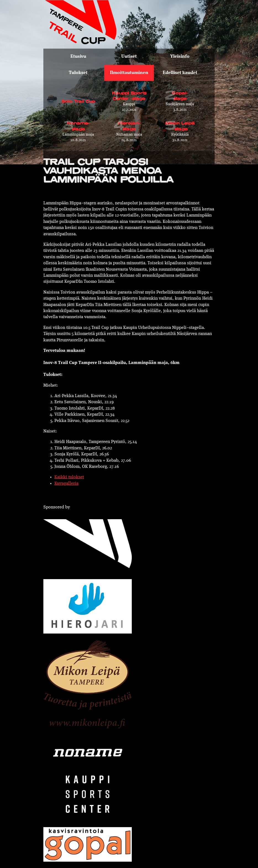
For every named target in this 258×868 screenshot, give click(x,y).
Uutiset (129, 56)
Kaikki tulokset (69, 477)
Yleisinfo (180, 56)
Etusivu (78, 56)
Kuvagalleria (66, 484)
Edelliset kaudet (180, 73)
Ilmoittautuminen (129, 73)
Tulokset (78, 73)
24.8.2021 (129, 129)
